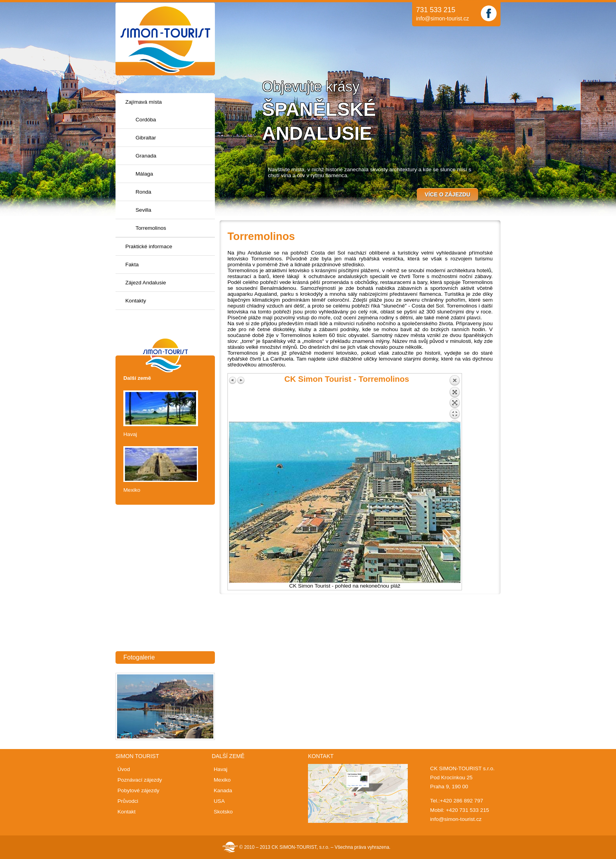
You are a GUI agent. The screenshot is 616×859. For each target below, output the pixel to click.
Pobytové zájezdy (138, 790)
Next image (241, 380)
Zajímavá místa (144, 102)
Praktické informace (149, 246)
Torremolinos (151, 228)
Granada (146, 156)
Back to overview (455, 398)
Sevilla (143, 210)
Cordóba (146, 120)
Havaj (130, 434)
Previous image (233, 380)
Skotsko (223, 812)
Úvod (124, 769)
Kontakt (126, 812)
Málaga (144, 174)
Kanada (223, 790)
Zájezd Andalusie (146, 283)
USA (219, 801)
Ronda (143, 192)
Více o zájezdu (447, 194)
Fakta (132, 265)
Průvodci (128, 801)
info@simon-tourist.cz (443, 18)
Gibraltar (146, 138)
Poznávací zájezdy (140, 780)
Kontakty (136, 301)
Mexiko (132, 490)
